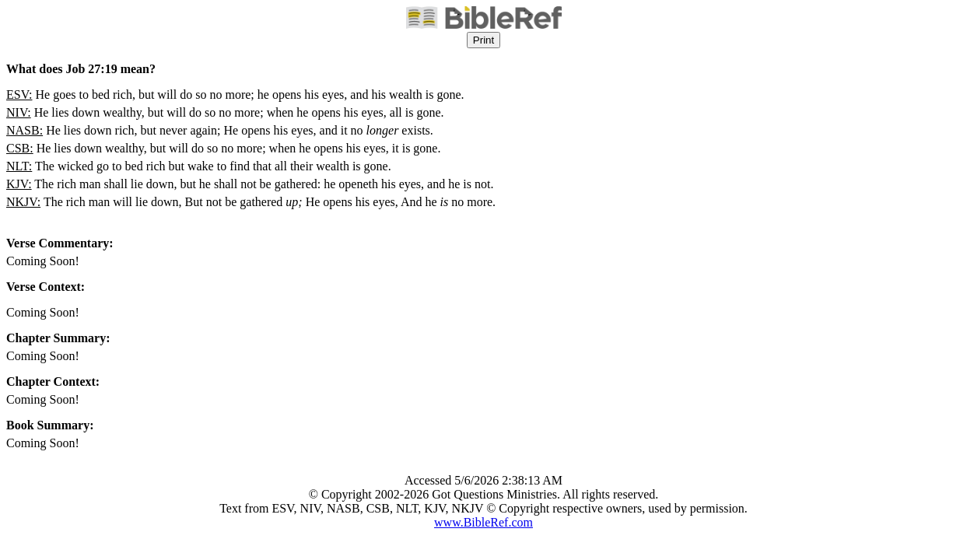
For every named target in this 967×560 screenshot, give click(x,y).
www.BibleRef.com (483, 522)
